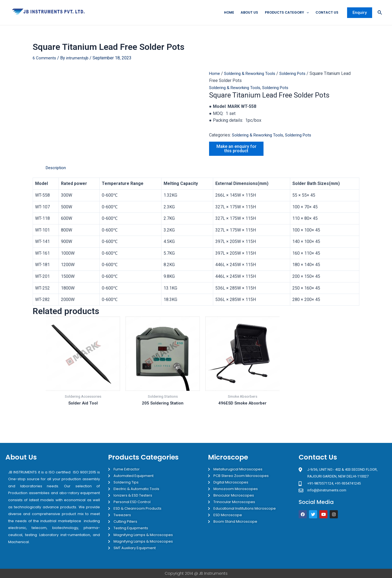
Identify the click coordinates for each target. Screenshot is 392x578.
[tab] (57, 168)
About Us (243, 13)
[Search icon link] (380, 13)
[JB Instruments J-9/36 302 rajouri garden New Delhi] (342, 544)
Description (57, 168)
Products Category (282, 13)
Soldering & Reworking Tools (252, 74)
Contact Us (325, 13)
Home (221, 13)
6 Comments (45, 58)
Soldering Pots (298, 74)
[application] (303, 13)
